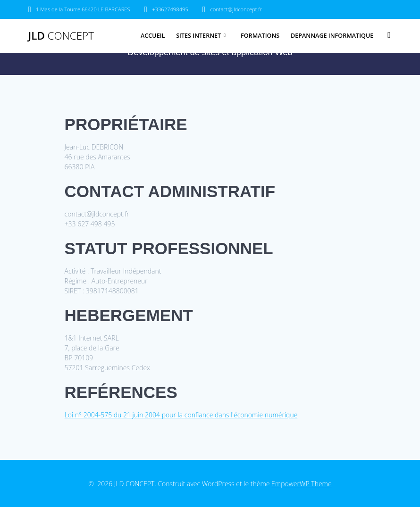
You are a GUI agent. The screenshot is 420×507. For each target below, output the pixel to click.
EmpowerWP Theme (302, 484)
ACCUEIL (153, 36)
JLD (61, 36)
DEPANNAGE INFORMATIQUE (332, 36)
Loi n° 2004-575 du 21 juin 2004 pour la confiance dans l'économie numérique (181, 415)
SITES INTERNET (198, 36)
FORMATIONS (260, 36)
